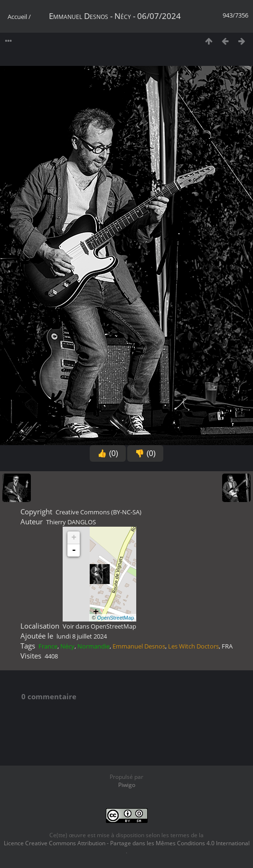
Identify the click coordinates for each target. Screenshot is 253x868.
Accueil (17, 17)
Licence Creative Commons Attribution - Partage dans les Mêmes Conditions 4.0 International (127, 843)
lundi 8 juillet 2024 (82, 636)
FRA (227, 646)
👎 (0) (145, 453)
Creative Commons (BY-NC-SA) (98, 512)
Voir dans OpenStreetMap (99, 626)
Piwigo (127, 785)
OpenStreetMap (116, 618)
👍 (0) (108, 453)
